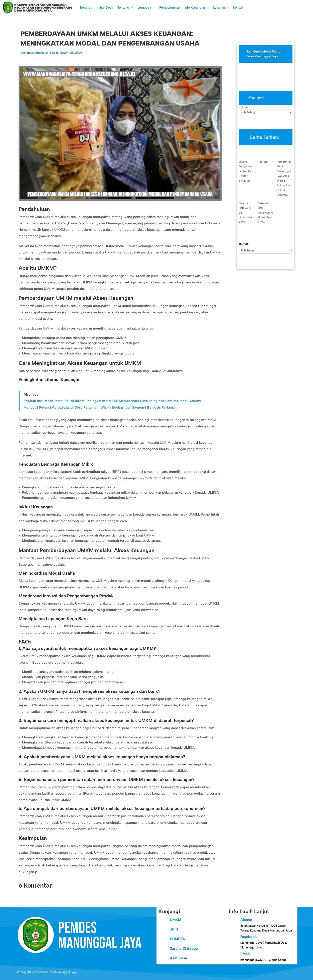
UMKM (176, 920)
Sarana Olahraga (184, 948)
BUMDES (177, 939)
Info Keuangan (195, 7)
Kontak (238, 7)
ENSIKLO (76, 53)
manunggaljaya (37, 53)
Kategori (244, 107)
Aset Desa (178, 958)
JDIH (174, 929)
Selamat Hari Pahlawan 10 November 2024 (265, 213)
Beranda (86, 7)
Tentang (123, 7)
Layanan (219, 7)
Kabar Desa (105, 7)
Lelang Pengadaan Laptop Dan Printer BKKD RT (246, 171)
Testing (263, 162)
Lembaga (144, 7)
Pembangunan (170, 7)
